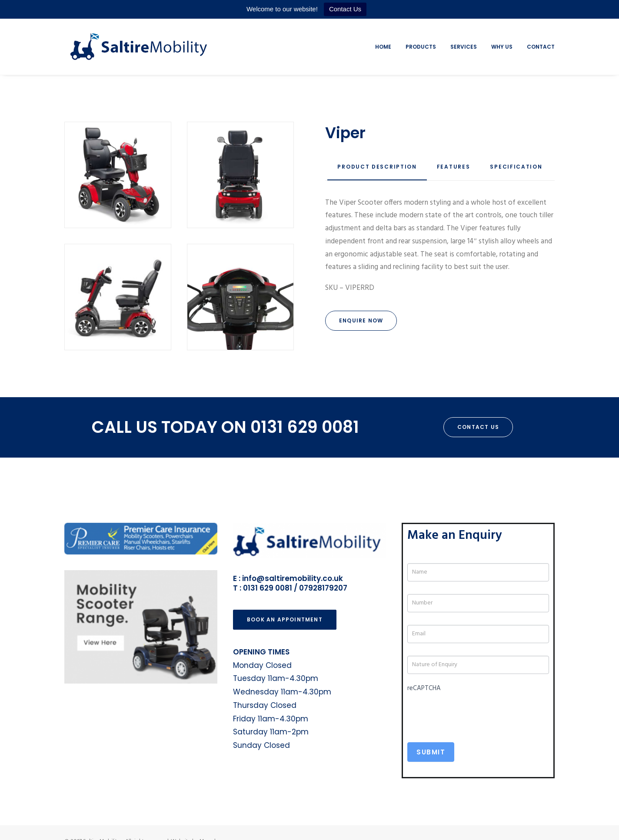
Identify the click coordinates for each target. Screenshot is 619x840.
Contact (541, 47)
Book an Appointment (285, 619)
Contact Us (345, 9)
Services (464, 47)
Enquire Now (361, 320)
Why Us (502, 47)
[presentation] (473, 712)
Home (383, 47)
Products (421, 47)
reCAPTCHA (424, 688)
